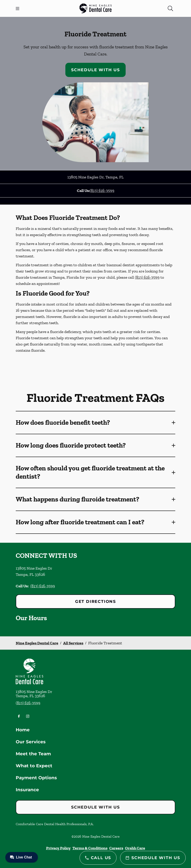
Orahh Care (135, 848)
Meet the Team (33, 754)
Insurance (27, 790)
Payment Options (36, 778)
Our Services (31, 742)
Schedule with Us (95, 70)
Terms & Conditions (90, 848)
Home (23, 730)
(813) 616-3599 (102, 191)
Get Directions (95, 602)
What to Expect (34, 766)
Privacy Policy (58, 848)
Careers (116, 848)
